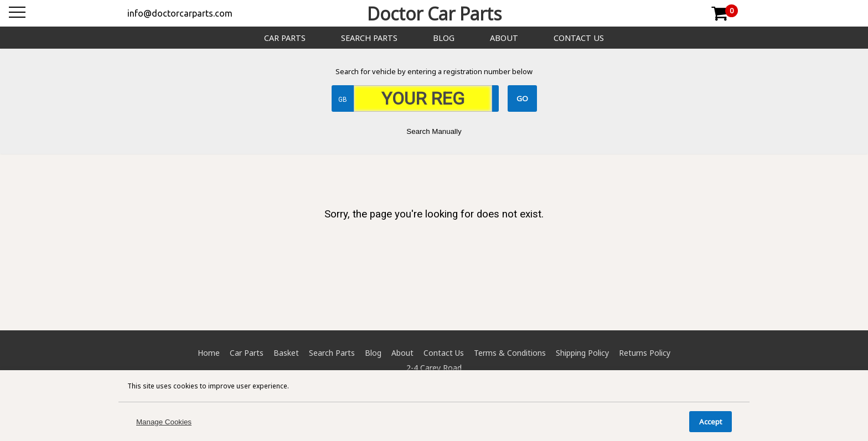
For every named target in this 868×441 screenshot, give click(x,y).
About (504, 38)
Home (209, 353)
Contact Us (579, 38)
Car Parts (285, 38)
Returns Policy (645, 353)
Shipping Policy (582, 353)
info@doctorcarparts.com (180, 13)
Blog (444, 38)
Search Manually (434, 131)
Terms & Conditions (510, 353)
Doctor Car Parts (434, 14)
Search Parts (369, 38)
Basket (286, 353)
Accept (711, 422)
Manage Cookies (164, 422)
